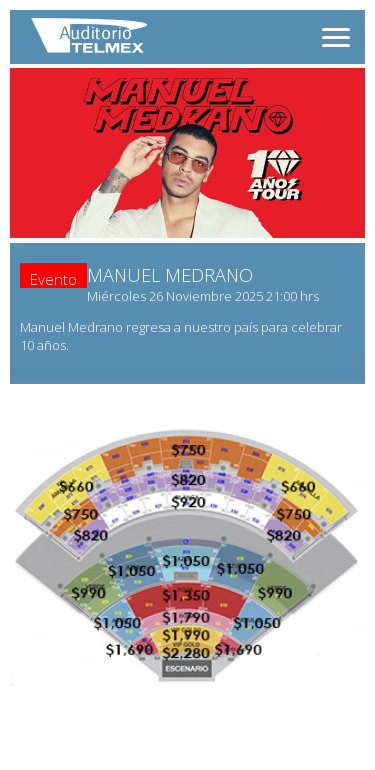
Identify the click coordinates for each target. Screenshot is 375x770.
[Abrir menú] (336, 37)
